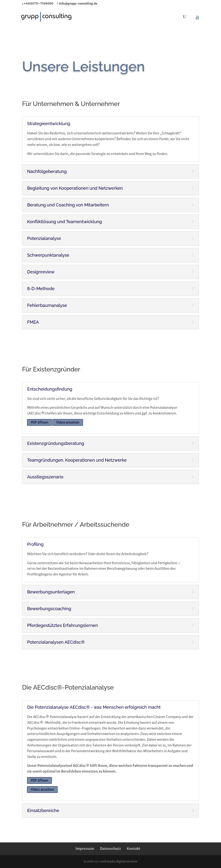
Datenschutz (110, 849)
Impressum (85, 849)
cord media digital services (119, 861)
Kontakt (133, 849)
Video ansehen (68, 422)
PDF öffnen (39, 422)
